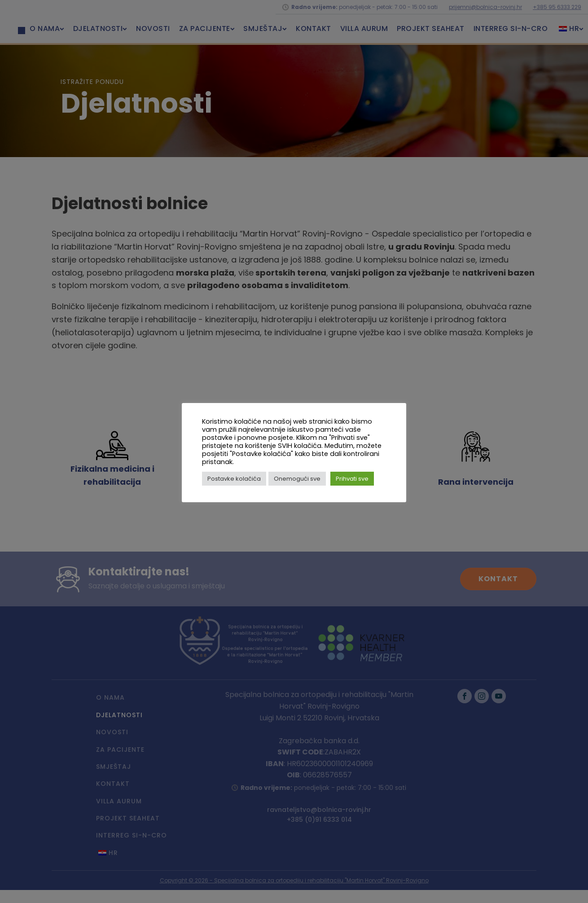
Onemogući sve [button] (297, 479)
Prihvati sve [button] (352, 479)
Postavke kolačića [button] (234, 479)
